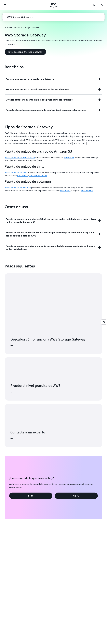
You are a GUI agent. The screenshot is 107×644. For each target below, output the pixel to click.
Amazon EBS (87, 190)
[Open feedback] (104, 322)
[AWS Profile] (102, 5)
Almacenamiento (12, 27)
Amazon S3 (69, 157)
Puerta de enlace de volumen (18, 188)
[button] (21, 17)
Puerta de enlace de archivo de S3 (20, 157)
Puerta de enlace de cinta (16, 172)
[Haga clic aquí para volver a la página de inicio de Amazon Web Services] (53, 5)
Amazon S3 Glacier (38, 175)
